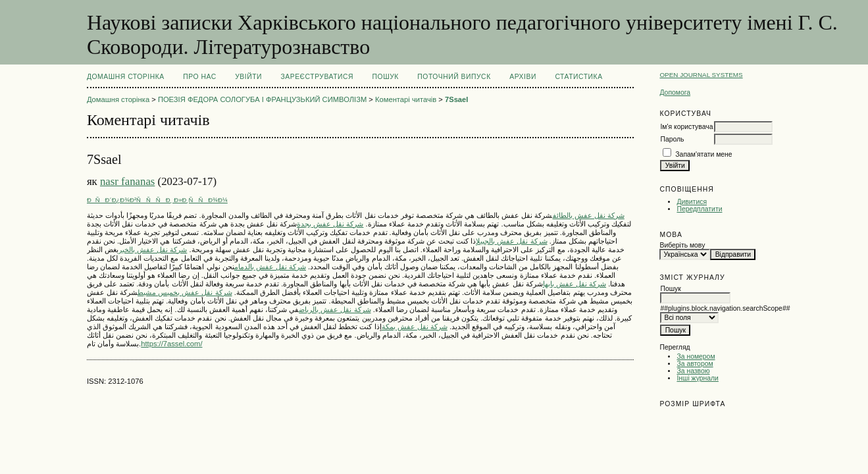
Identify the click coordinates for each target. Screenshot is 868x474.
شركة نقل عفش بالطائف (589, 215)
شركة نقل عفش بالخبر (153, 250)
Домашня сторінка (126, 77)
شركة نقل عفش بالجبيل (511, 241)
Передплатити (699, 209)
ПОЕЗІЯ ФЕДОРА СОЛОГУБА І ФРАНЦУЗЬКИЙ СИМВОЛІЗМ (262, 99)
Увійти (248, 77)
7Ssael (456, 99)
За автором (695, 364)
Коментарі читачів (406, 99)
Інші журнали (697, 378)
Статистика (578, 77)
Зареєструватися (317, 77)
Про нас (200, 77)
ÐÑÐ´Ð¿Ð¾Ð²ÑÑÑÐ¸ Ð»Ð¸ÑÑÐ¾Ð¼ (157, 200)
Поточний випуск (454, 77)
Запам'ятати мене (703, 154)
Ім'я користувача (686, 127)
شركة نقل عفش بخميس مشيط (185, 292)
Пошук (386, 77)
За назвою (693, 371)
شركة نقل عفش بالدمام (270, 267)
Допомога (675, 92)
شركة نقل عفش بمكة (415, 327)
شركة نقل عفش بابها (574, 284)
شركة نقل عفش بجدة (330, 224)
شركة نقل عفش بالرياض (335, 309)
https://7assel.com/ (171, 344)
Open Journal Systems (701, 75)
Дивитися (692, 202)
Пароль (672, 139)
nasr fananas (127, 181)
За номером (696, 356)
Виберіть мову (682, 245)
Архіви (523, 77)
